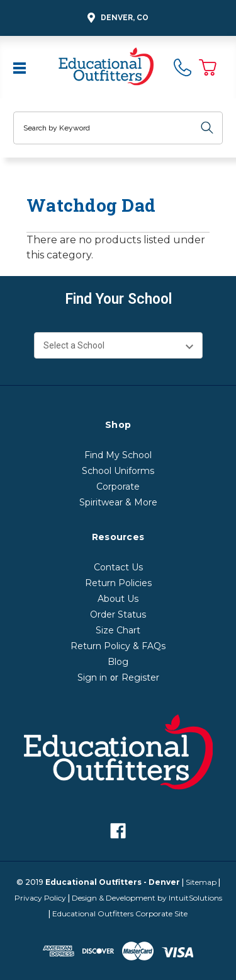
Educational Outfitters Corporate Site (120, 914)
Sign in (92, 677)
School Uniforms (118, 471)
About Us (118, 599)
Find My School (118, 455)
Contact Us (118, 567)
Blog (118, 662)
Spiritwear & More (118, 502)
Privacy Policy (40, 898)
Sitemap (201, 882)
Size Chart (118, 630)
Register (140, 677)
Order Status (118, 614)
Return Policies (118, 583)
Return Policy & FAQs (118, 646)
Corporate (118, 487)
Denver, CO (116, 18)
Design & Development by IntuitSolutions (147, 898)
